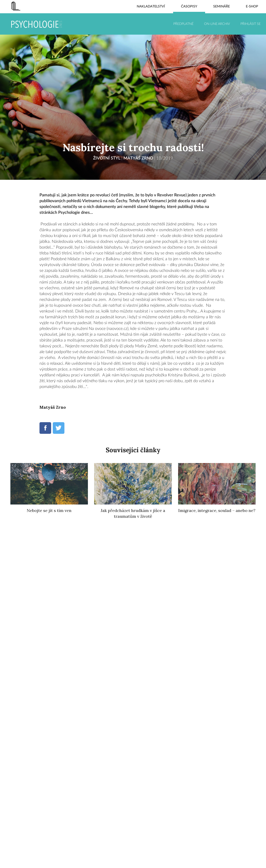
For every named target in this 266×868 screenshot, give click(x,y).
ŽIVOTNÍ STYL (107, 158)
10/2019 (165, 158)
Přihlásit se (251, 24)
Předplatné (183, 24)
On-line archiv (217, 24)
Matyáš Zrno (138, 158)
